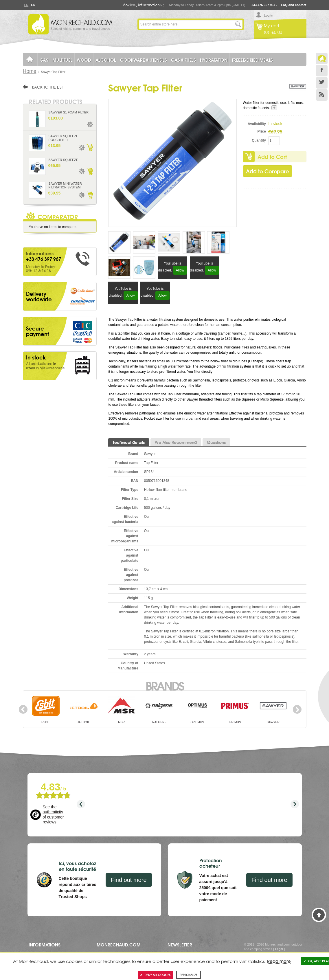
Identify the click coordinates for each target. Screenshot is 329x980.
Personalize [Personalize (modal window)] (189, 975)
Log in (269, 15)
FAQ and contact (294, 5)
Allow (180, 270)
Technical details (129, 442)
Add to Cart (272, 157)
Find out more (129, 880)
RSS (322, 95)
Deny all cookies (155, 975)
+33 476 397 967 (263, 5)
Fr (26, 5)
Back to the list (48, 87)
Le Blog (322, 58)
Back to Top (319, 915)
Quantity (259, 140)
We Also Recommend (176, 442)
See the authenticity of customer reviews (53, 815)
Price (262, 131)
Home (30, 71)
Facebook (322, 71)
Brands (165, 685)
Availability (257, 124)
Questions (216, 442)
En (33, 5)
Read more (279, 961)
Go (238, 24)
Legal (279, 949)
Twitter (322, 83)
